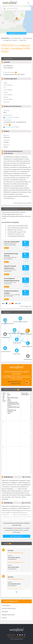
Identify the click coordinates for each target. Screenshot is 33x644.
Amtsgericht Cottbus (10, 40)
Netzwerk (5, 612)
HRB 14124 (23, 40)
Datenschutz (18, 637)
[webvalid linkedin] (23, 635)
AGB (24, 637)
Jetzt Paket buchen (16, 536)
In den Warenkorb (26, 243)
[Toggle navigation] (28, 3)
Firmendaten (6, 605)
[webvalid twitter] (20, 635)
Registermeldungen (8, 615)
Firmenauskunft (16, 38)
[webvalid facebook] (18, 635)
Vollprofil (10, 117)
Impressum (11, 637)
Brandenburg (28, 38)
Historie (4, 618)
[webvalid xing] (25, 635)
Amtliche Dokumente (9, 608)
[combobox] (16, 8)
